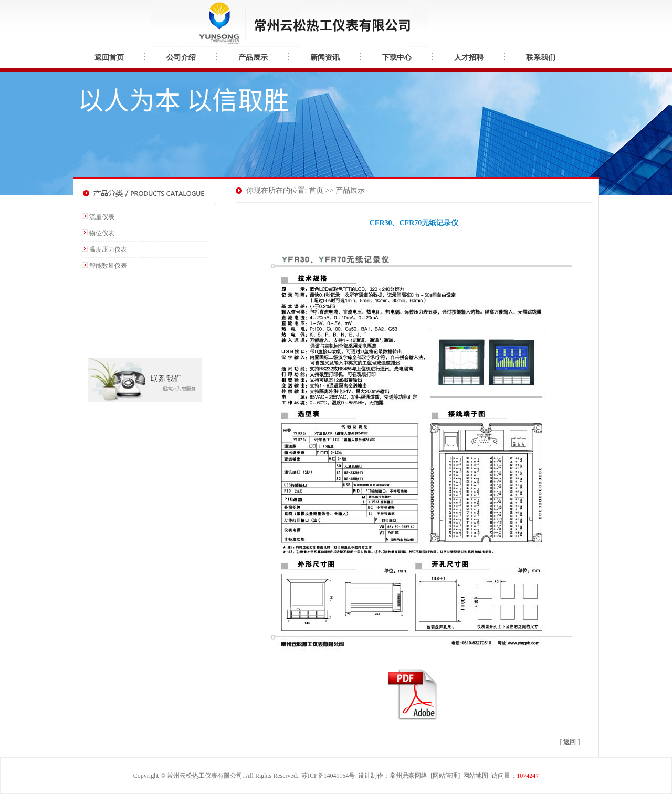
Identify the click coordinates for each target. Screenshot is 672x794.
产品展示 (253, 58)
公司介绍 (181, 58)
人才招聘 (469, 58)
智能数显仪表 (108, 266)
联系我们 (541, 58)
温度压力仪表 (108, 249)
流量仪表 (102, 217)
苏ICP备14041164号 (328, 776)
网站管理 (445, 776)
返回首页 (109, 58)
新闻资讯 (325, 58)
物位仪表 (102, 233)
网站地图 (476, 776)
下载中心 (397, 58)
